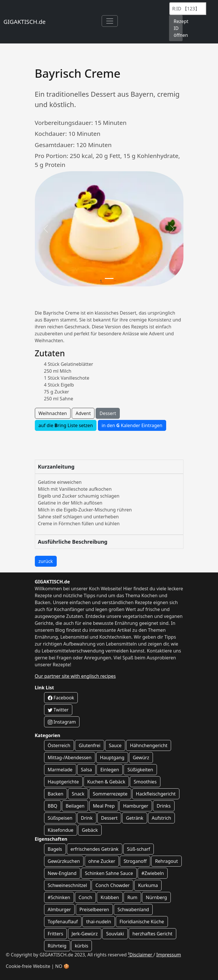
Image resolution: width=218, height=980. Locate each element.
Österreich (59, 745)
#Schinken (59, 897)
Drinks (164, 806)
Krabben (110, 897)
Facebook (61, 698)
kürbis (82, 946)
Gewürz (141, 758)
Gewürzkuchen (64, 861)
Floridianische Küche (142, 922)
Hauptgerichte (63, 782)
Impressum (169, 955)
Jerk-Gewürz (85, 934)
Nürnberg (156, 897)
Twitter (58, 710)
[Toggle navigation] (110, 21)
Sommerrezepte (110, 794)
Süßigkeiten (140, 770)
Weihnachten (53, 413)
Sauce (115, 745)
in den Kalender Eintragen (132, 425)
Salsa (87, 770)
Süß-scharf (139, 849)
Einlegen (110, 770)
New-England (62, 873)
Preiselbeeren (94, 909)
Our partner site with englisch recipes (75, 676)
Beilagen (75, 806)
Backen (56, 794)
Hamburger (135, 806)
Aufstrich (161, 818)
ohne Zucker (102, 861)
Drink (87, 818)
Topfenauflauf (63, 922)
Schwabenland (133, 909)
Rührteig (57, 946)
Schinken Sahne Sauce (109, 873)
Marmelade (60, 770)
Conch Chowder (112, 885)
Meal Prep (104, 806)
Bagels (55, 849)
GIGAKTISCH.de (24, 22)
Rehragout (166, 861)
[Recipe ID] (188, 9)
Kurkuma (148, 885)
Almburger (59, 909)
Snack (78, 794)
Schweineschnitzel (68, 885)
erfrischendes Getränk (95, 849)
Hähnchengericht (149, 745)
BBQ (53, 806)
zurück (46, 561)
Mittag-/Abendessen (70, 758)
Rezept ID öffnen (178, 28)
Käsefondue (61, 830)
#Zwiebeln (153, 873)
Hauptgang (112, 758)
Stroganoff (135, 861)
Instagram (62, 722)
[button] (46, 229)
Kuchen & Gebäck (106, 782)
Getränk (134, 818)
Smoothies (145, 782)
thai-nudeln (99, 922)
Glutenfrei (89, 745)
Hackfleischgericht (156, 794)
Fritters (56, 934)
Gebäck (90, 830)
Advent (83, 413)
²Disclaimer (141, 955)
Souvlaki (115, 934)
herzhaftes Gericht (152, 934)
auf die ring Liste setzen (66, 425)
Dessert (108, 413)
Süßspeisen (60, 818)
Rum (132, 897)
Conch (85, 897)
